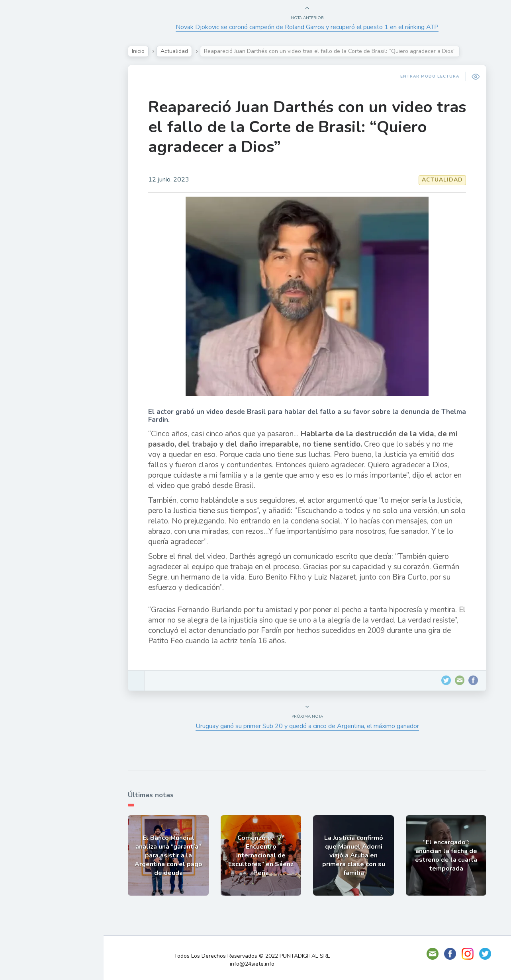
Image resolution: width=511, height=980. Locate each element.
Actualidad (34, 101)
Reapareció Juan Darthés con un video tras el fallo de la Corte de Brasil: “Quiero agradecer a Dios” (309, 127)
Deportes (31, 193)
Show (25, 119)
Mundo (27, 175)
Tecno (26, 156)
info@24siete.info (255, 964)
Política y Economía (48, 138)
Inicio (141, 51)
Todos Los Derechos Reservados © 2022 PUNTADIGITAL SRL (255, 956)
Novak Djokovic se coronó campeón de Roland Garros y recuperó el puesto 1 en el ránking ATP (309, 27)
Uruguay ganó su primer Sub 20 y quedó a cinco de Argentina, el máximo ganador (309, 726)
